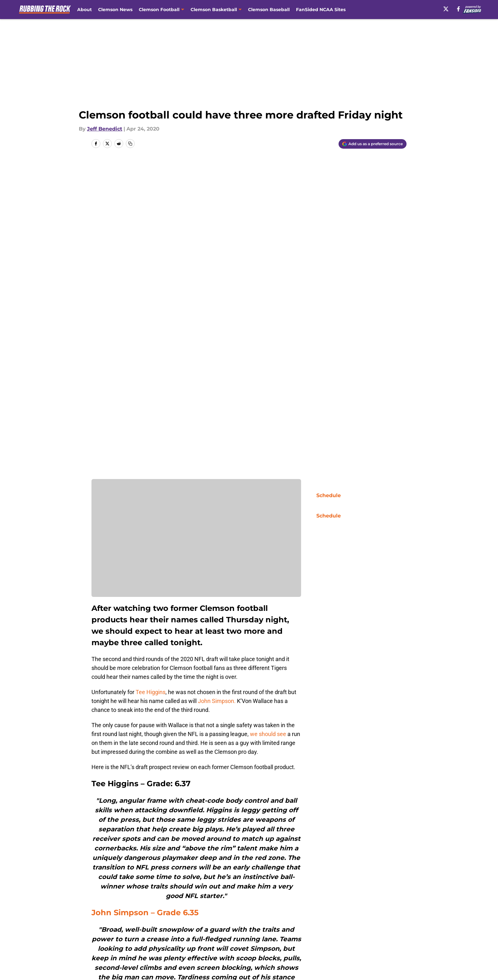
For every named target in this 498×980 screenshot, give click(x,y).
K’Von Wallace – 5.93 (132, 726)
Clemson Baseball (269, 10)
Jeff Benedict (105, 129)
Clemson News (115, 10)
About (84, 10)
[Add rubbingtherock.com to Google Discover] (373, 144)
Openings (188, 922)
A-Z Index (188, 946)
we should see (268, 419)
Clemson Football (132, 877)
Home (98, 877)
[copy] (130, 144)
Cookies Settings (257, 946)
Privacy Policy (193, 934)
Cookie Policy (320, 934)
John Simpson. (217, 386)
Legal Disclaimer (387, 934)
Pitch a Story (106, 934)
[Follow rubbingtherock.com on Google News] (281, 831)
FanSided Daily (385, 922)
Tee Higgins (151, 377)
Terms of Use (252, 934)
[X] (446, 9)
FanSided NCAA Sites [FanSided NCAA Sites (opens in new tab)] (321, 10)
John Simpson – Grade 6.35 (146, 597)
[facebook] (458, 9)
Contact (246, 922)
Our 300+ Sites (322, 922)
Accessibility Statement (120, 946)
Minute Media (58, 962)
